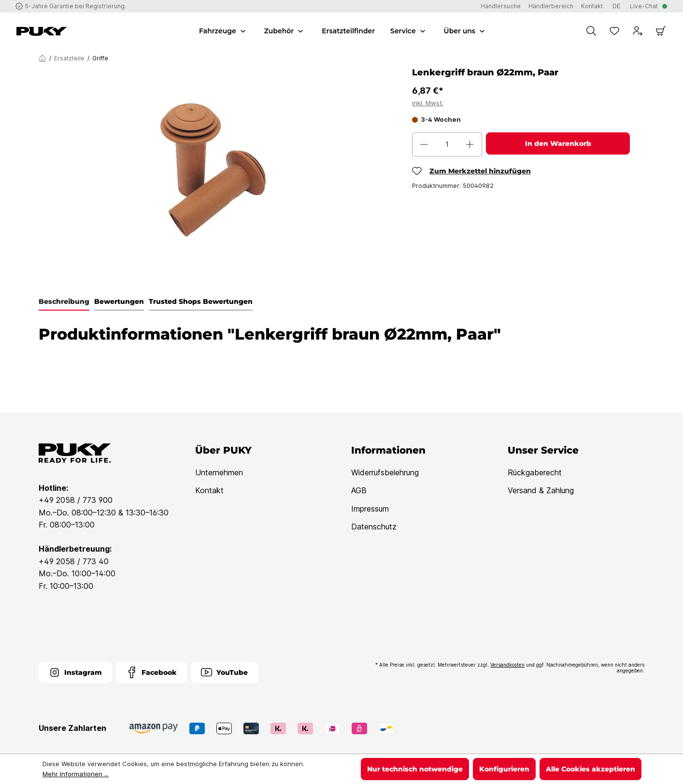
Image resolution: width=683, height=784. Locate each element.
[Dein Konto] (638, 31)
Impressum (370, 509)
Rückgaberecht (535, 472)
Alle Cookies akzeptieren (591, 769)
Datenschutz (374, 527)
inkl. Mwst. (428, 103)
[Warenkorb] (661, 31)
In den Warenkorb (558, 143)
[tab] (64, 302)
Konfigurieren (504, 769)
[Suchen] (591, 31)
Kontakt (209, 490)
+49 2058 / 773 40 (74, 561)
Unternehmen (219, 472)
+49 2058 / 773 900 (76, 500)
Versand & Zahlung (541, 490)
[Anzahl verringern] (424, 144)
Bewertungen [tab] (119, 301)
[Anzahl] (447, 144)
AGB (359, 490)
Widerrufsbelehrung (385, 472)
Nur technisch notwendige (415, 769)
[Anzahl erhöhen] (470, 144)
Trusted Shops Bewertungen (201, 301)
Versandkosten (507, 665)
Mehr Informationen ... (76, 774)
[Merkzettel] (614, 31)
